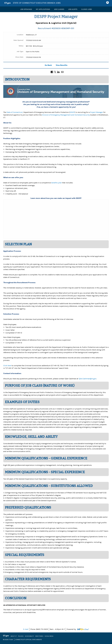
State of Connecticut (14, 112)
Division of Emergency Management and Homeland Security (66, 115)
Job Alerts (73, 9)
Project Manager (97, 112)
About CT (14, 636)
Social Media (49, 636)
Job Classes (59, 9)
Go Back (48, 65)
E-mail (26, 629)
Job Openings (26, 9)
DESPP (72, 112)
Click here (7, 366)
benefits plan (56, 183)
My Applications (43, 9)
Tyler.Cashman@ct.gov (87, 379)
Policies (21, 636)
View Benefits (62, 65)
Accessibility (30, 636)
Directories (40, 636)
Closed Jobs (87, 9)
